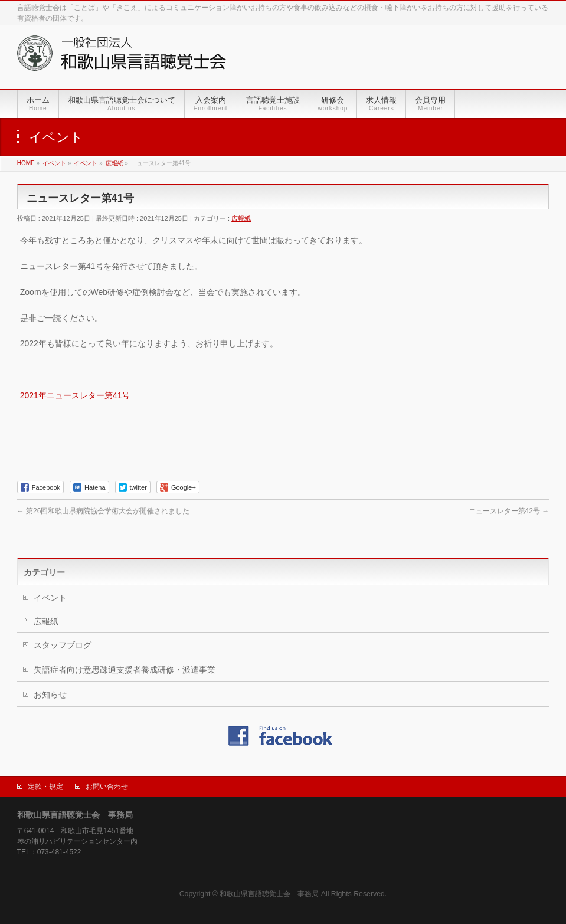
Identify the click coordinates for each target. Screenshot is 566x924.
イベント (50, 598)
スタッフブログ (63, 645)
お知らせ (50, 694)
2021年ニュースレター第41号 (75, 395)
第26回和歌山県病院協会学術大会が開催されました (104, 511)
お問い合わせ (107, 787)
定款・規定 (45, 787)
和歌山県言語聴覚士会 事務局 (269, 894)
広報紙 (241, 218)
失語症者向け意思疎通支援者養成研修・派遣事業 (125, 670)
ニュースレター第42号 (509, 511)
